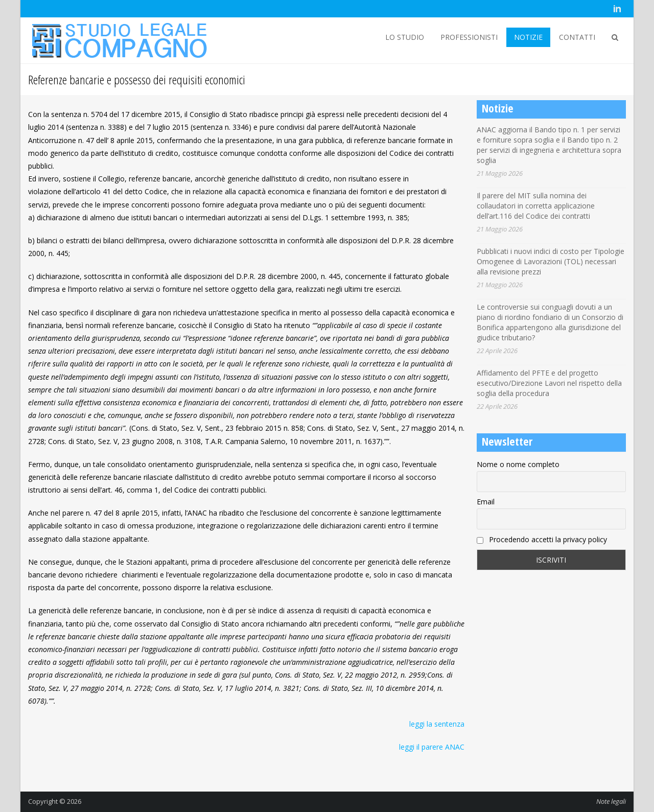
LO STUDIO (405, 37)
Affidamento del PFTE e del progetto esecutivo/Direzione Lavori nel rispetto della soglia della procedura (549, 383)
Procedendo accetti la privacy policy (542, 539)
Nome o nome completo (518, 464)
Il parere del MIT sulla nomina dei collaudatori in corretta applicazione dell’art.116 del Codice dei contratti (536, 206)
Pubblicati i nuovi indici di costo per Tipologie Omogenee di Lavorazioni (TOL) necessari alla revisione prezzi (551, 261)
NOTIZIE (528, 37)
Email (486, 502)
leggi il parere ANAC (432, 747)
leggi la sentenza (437, 724)
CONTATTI (577, 37)
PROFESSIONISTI (469, 37)
